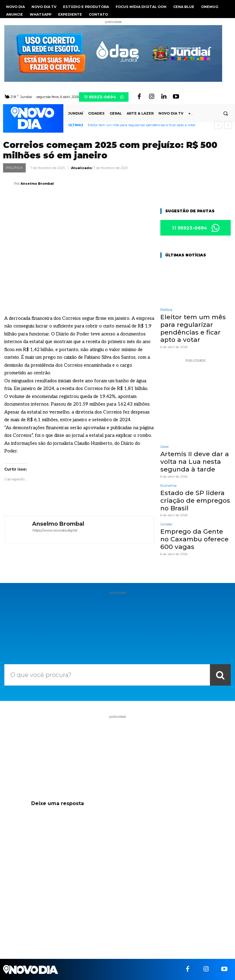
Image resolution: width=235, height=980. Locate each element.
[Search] (220, 675)
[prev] (218, 125)
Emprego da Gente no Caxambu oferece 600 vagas (190, 518)
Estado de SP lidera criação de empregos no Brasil (193, 483)
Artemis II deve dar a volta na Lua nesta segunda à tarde (188, 448)
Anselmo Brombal (37, 184)
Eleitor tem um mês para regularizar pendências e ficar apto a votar (142, 125)
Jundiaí (166, 505)
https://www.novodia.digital (55, 530)
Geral (164, 435)
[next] (228, 125)
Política (14, 168)
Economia (168, 470)
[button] (226, 114)
